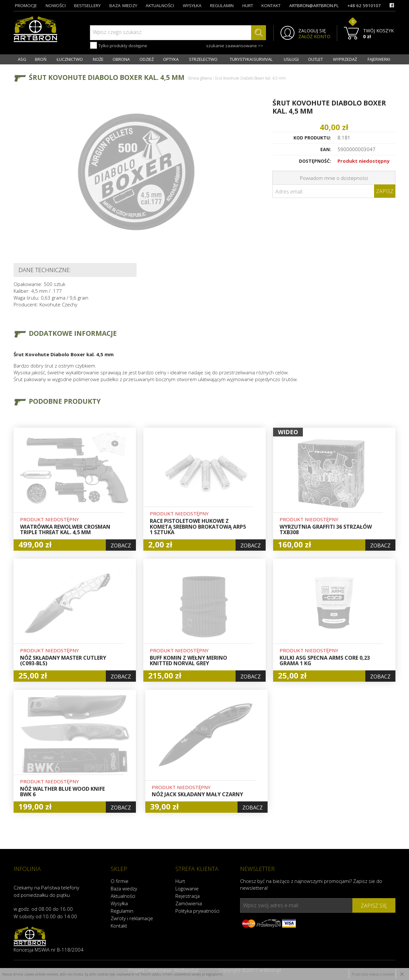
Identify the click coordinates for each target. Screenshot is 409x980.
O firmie (120, 881)
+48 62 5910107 (364, 6)
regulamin (222, 6)
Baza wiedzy (124, 888)
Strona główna (200, 78)
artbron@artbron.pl (314, 6)
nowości (56, 6)
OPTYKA (171, 59)
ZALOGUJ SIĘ (312, 31)
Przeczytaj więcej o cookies (373, 974)
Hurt (180, 881)
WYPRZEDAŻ (345, 59)
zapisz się (374, 906)
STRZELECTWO (203, 59)
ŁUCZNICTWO (70, 59)
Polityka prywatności (197, 911)
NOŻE (98, 59)
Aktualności (123, 896)
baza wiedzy (123, 6)
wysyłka (192, 6)
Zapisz (385, 191)
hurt (248, 6)
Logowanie (187, 888)
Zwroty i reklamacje (132, 918)
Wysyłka (119, 903)
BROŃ (41, 59)
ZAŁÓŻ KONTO (314, 37)
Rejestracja (188, 896)
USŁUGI (291, 59)
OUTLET (315, 59)
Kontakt (119, 926)
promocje (26, 6)
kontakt (271, 6)
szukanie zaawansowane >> (235, 46)
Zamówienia (189, 903)
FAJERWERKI (379, 59)
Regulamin (122, 911)
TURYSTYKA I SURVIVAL (251, 59)
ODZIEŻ (147, 59)
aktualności (160, 6)
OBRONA (121, 59)
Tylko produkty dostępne (119, 45)
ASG (22, 59)
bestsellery (87, 6)
